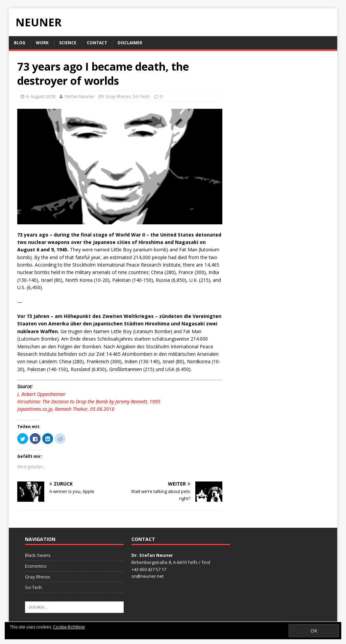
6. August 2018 (41, 96)
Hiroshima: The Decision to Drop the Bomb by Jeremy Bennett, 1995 (89, 402)
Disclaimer (130, 43)
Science (68, 43)
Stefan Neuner (79, 96)
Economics (36, 566)
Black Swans (38, 555)
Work (42, 43)
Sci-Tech (141, 96)
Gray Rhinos (118, 96)
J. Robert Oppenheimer (41, 394)
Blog (20, 43)
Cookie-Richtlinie (69, 627)
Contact (97, 43)
